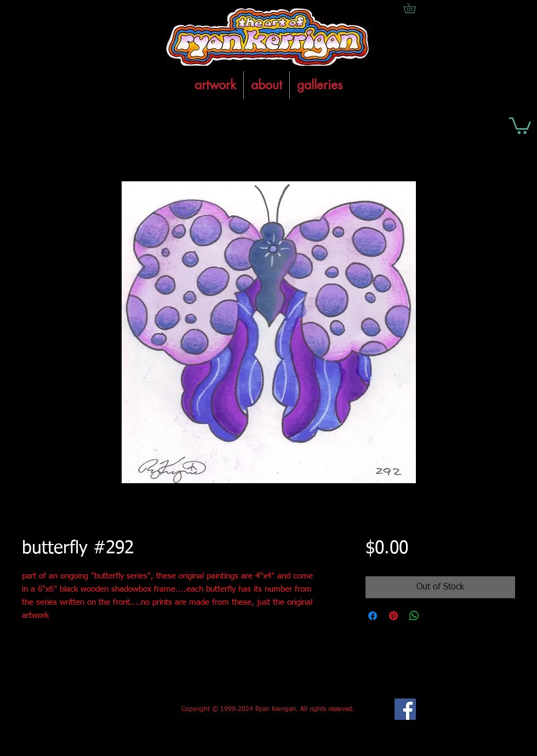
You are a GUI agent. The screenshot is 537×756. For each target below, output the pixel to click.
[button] (520, 125)
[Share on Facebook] (373, 616)
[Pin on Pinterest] (393, 616)
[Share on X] (435, 616)
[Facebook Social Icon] (405, 709)
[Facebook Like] (103, 709)
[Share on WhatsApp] (414, 616)
